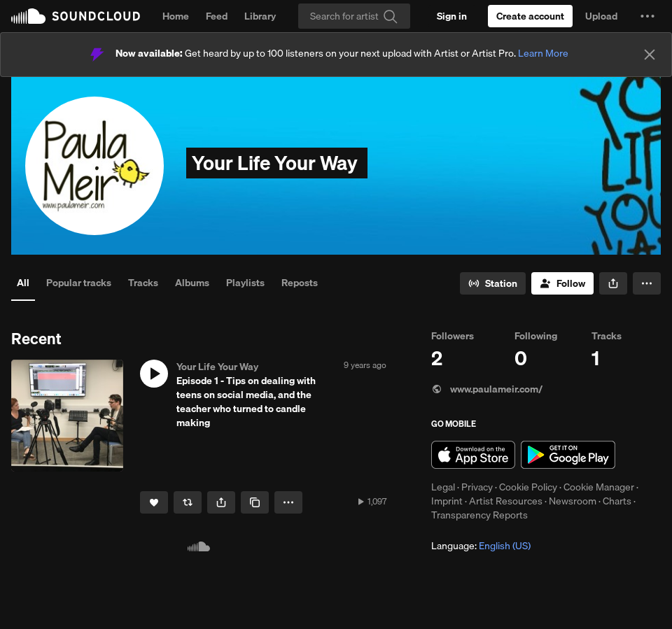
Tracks (143, 283)
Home (176, 16)
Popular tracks (79, 283)
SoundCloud (76, 16)
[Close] (650, 55)
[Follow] (562, 283)
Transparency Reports (479, 515)
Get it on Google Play (568, 455)
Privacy (477, 487)
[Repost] (188, 502)
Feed (217, 16)
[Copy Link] (255, 502)
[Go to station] (493, 283)
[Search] (354, 16)
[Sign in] (452, 16)
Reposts (300, 283)
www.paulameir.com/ (487, 389)
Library (260, 16)
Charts (617, 501)
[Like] (154, 502)
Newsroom (573, 501)
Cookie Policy (528, 487)
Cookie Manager (599, 487)
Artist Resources (506, 501)
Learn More (543, 53)
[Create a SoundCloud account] (530, 16)
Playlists (245, 283)
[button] (647, 16)
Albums (192, 283)
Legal (443, 487)
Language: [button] (481, 546)
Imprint (447, 501)
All (23, 283)
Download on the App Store (473, 455)
